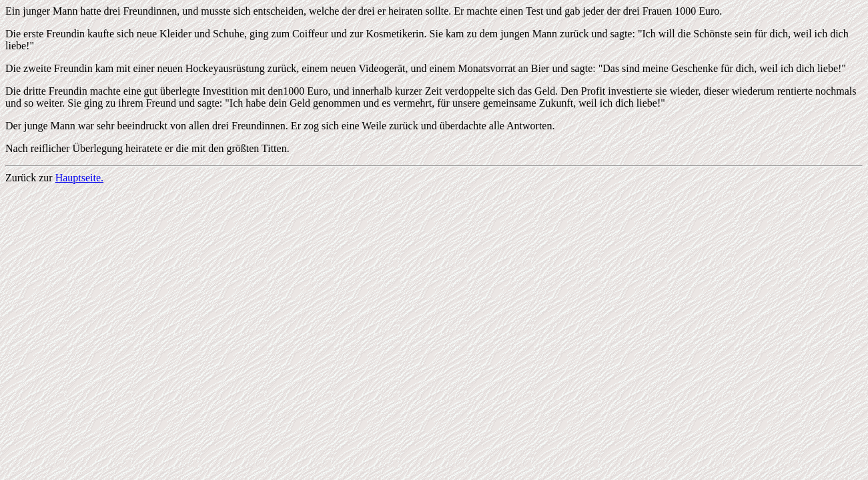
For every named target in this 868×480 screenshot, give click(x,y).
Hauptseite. (79, 178)
